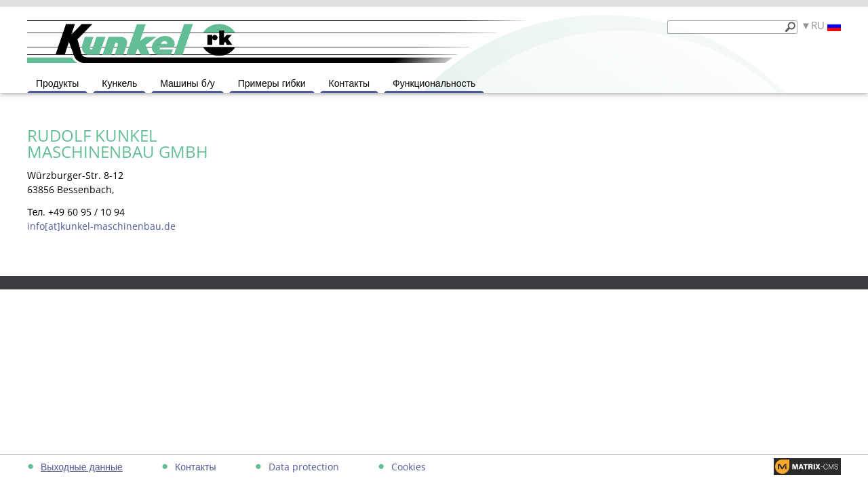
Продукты (57, 83)
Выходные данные (82, 467)
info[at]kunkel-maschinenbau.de (101, 226)
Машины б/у (187, 83)
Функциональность (434, 83)
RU (826, 25)
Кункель (119, 83)
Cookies (409, 467)
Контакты (349, 83)
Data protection (304, 467)
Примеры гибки (272, 83)
